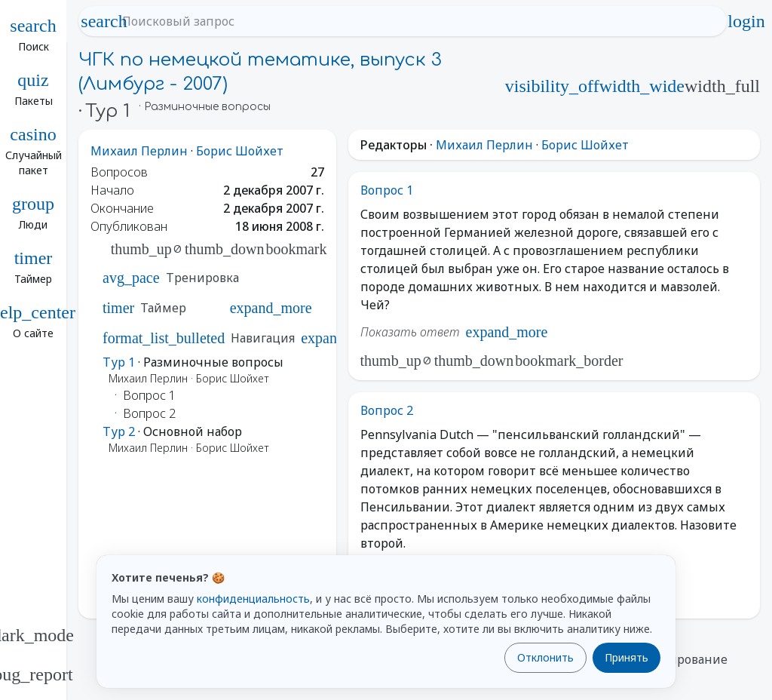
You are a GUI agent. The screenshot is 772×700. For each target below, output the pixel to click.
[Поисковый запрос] (416, 21)
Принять (626, 657)
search (104, 21)
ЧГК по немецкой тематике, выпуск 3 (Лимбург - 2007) (260, 72)
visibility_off (552, 86)
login (746, 21)
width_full (722, 86)
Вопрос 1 (387, 190)
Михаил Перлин (139, 151)
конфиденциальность (253, 599)
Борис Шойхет (240, 151)
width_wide (642, 86)
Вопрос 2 (387, 410)
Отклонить (545, 657)
